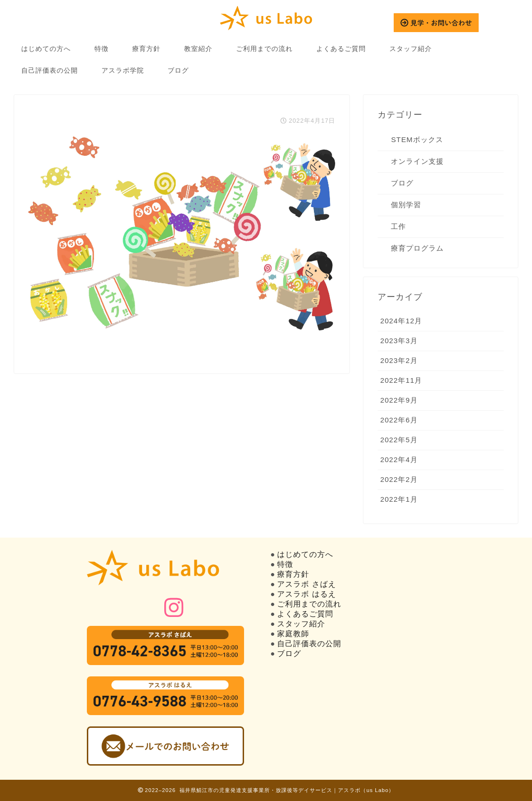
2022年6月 (399, 420)
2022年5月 (399, 440)
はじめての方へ (46, 49)
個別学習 (406, 205)
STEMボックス (417, 139)
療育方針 (146, 49)
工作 (398, 226)
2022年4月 (399, 460)
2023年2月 (399, 360)
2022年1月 (399, 499)
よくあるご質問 (341, 49)
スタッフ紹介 (411, 49)
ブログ (178, 70)
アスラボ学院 (123, 70)
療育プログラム (417, 248)
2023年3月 (399, 341)
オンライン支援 (417, 161)
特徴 (101, 49)
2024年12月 (401, 321)
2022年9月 (399, 400)
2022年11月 (401, 380)
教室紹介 (198, 49)
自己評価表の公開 (50, 70)
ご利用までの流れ (264, 49)
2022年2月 (399, 479)
